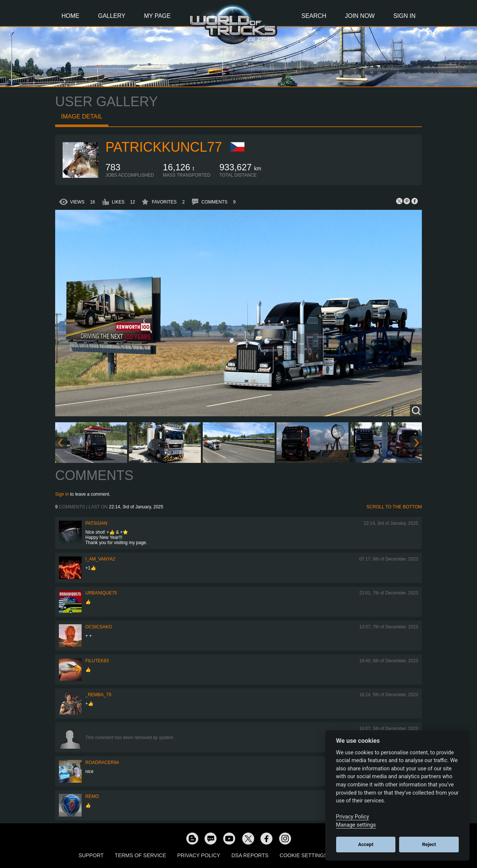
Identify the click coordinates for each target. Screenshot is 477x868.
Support (91, 855)
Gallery (112, 16)
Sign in (62, 494)
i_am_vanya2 (100, 559)
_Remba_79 (98, 695)
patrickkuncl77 (164, 147)
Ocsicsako (99, 627)
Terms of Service (140, 855)
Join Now (360, 16)
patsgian (96, 523)
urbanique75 (101, 593)
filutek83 (97, 661)
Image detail (82, 116)
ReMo (92, 796)
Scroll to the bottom (394, 507)
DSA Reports (250, 855)
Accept (366, 844)
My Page (157, 16)
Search (314, 16)
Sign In (404, 16)
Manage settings (356, 825)
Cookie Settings (303, 855)
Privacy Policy (199, 855)
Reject (429, 844)
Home (70, 16)
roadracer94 (102, 763)
